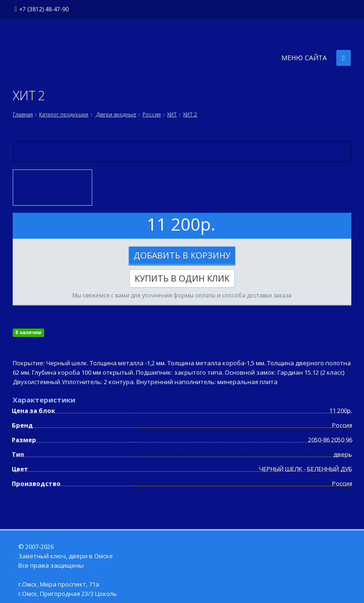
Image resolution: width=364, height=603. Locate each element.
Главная (23, 114)
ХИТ (172, 114)
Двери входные (116, 114)
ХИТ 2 (190, 114)
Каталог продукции (64, 114)
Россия (152, 114)
